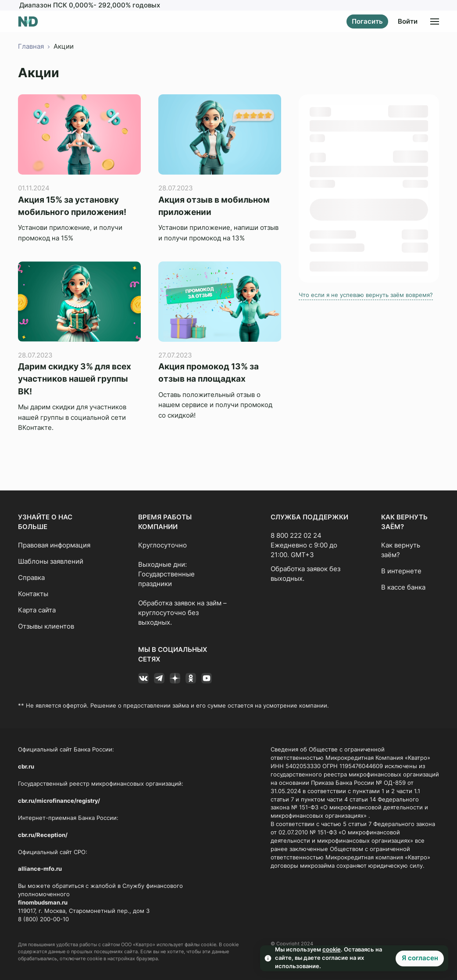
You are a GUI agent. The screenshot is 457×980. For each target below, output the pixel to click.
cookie (332, 950)
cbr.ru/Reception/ (43, 835)
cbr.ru (26, 767)
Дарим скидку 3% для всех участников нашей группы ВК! (75, 379)
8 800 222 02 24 (296, 536)
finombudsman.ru (43, 903)
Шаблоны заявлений (51, 562)
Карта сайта (37, 610)
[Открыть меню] (435, 21)
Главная (31, 46)
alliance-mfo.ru (40, 869)
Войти (408, 21)
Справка (31, 578)
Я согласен (420, 958)
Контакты (33, 594)
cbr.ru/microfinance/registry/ (59, 801)
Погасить (367, 21)
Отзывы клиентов (46, 626)
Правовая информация (54, 545)
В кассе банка (403, 587)
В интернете (401, 571)
